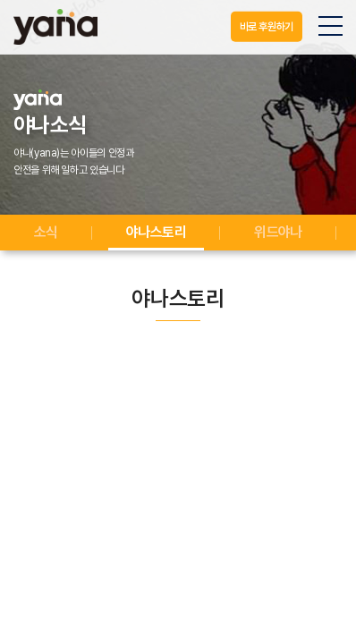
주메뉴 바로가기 (0, 0)
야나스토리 (156, 232)
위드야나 (278, 232)
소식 (46, 232)
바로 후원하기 (267, 27)
